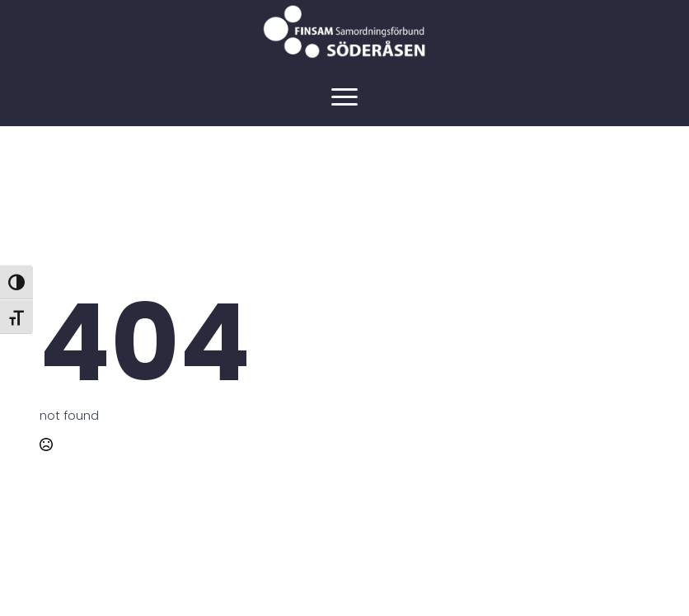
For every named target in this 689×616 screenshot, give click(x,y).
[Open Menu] (344, 96)
